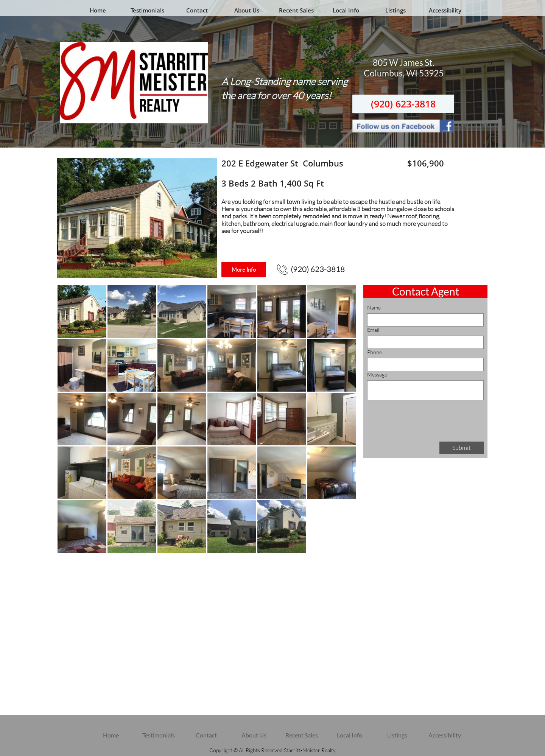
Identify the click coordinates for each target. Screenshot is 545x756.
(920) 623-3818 (403, 104)
